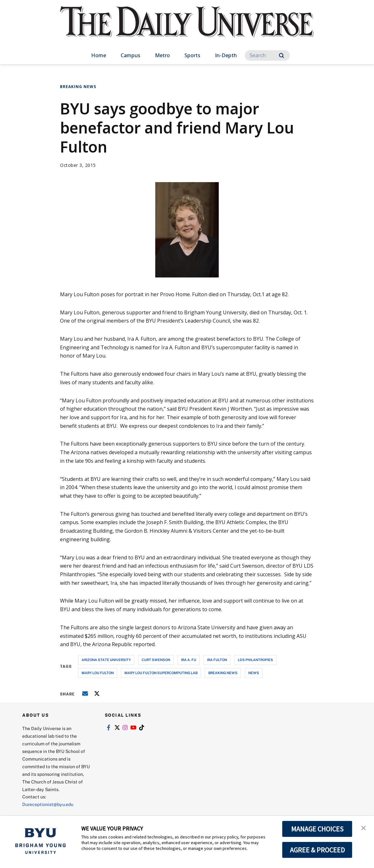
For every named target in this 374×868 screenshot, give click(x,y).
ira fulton (217, 660)
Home (99, 55)
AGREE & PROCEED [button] (317, 850)
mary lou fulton (98, 673)
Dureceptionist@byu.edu (48, 804)
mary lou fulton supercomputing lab (161, 673)
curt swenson (156, 660)
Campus (130, 55)
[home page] (187, 28)
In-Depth (226, 55)
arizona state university (106, 660)
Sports (192, 55)
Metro (162, 55)
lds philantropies (255, 660)
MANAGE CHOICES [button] (317, 829)
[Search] (267, 55)
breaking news (223, 673)
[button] (364, 827)
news (254, 673)
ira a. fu (189, 660)
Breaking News (78, 87)
